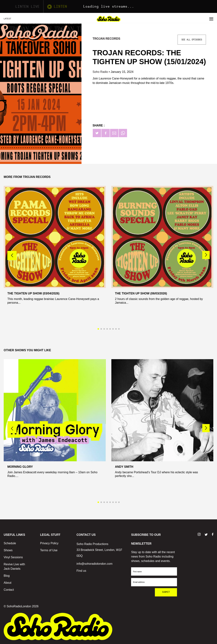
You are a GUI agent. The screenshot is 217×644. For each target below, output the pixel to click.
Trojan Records (106, 39)
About (8, 583)
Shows (8, 550)
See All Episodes (192, 40)
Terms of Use (49, 550)
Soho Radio (101, 72)
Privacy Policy (49, 543)
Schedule (10, 543)
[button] (206, 255)
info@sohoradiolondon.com (94, 564)
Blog (7, 576)
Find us (81, 571)
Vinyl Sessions (13, 557)
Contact (9, 590)
